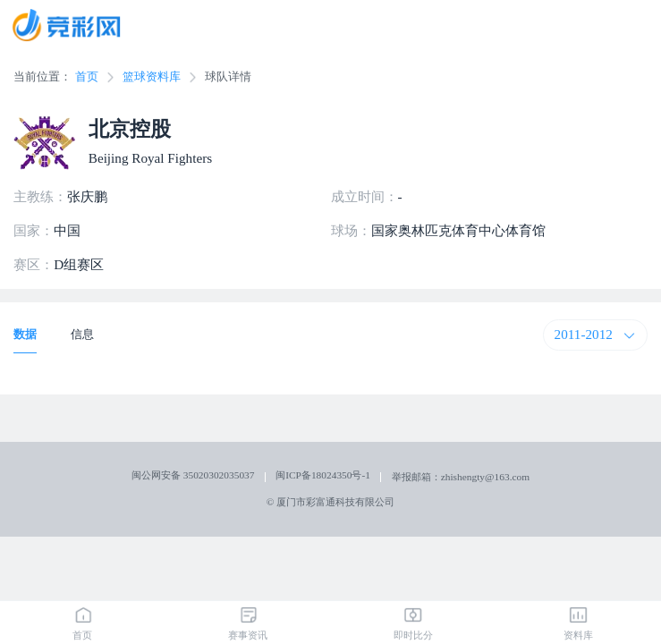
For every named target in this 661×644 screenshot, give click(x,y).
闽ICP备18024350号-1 (323, 475)
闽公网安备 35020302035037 (193, 475)
